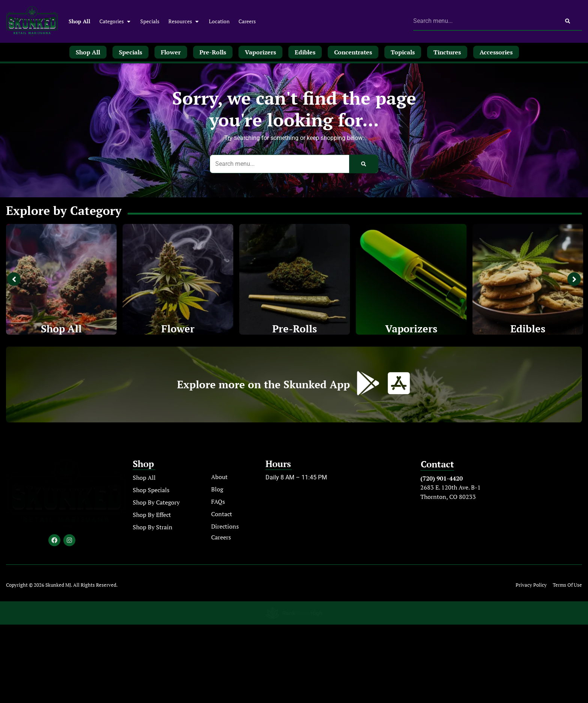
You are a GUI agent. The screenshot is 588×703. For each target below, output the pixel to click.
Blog (217, 490)
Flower (178, 329)
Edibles (528, 329)
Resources (184, 21)
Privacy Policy (531, 585)
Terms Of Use (567, 585)
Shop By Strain (153, 527)
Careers (247, 21)
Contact (222, 514)
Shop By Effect (152, 515)
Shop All (79, 21)
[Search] (568, 21)
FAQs (218, 502)
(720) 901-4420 (442, 479)
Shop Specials (151, 490)
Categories (115, 21)
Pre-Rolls (295, 329)
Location (219, 21)
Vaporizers (411, 329)
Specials (150, 21)
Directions (225, 527)
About (219, 477)
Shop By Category (156, 503)
